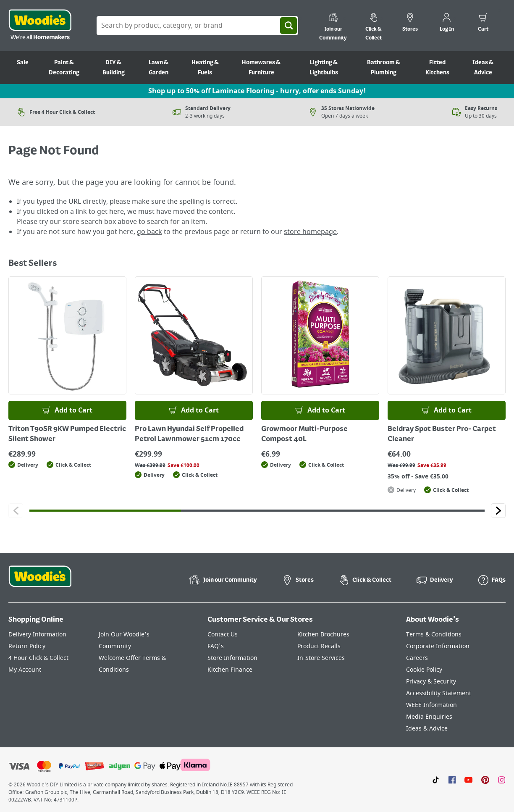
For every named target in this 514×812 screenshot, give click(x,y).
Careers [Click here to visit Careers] (417, 658)
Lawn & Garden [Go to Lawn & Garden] (159, 68)
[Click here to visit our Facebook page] (452, 780)
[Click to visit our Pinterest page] (485, 780)
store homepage (310, 232)
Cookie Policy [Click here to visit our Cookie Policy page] (424, 670)
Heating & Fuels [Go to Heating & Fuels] (205, 68)
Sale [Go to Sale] (23, 63)
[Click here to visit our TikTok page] (436, 780)
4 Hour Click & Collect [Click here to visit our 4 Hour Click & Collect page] (38, 658)
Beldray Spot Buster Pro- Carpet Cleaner (442, 434)
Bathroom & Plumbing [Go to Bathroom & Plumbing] (384, 68)
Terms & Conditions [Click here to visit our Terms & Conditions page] (434, 635)
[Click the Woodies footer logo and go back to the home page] (40, 582)
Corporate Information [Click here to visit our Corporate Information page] (438, 646)
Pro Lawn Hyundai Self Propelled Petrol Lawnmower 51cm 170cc (189, 434)
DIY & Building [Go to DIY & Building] (114, 68)
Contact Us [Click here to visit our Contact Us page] (223, 635)
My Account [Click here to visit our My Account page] (25, 670)
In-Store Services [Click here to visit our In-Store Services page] (321, 658)
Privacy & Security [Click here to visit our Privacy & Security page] (431, 682)
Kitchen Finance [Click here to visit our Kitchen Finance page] (230, 670)
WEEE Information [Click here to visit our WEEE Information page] (431, 705)
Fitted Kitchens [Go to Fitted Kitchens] (437, 68)
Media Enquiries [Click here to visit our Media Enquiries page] (429, 717)
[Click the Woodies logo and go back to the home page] (40, 26)
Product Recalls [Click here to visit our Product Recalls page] (319, 646)
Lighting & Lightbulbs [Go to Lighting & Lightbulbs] (324, 68)
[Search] (288, 26)
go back (149, 232)
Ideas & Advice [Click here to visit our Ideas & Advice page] (427, 729)
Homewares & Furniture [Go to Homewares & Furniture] (261, 68)
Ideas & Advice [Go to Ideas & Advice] (483, 68)
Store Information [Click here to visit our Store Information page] (232, 658)
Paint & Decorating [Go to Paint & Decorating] (64, 68)
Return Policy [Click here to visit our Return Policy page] (27, 646)
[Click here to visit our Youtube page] (468, 780)
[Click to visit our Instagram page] (502, 780)
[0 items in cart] (483, 24)
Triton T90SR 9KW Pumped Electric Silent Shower (67, 434)
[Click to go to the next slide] (498, 511)
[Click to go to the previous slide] (16, 511)
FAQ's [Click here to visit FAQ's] (216, 646)
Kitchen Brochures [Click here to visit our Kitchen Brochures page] (323, 635)
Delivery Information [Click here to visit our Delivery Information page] (37, 635)
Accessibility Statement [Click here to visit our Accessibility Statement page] (439, 693)
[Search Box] (197, 26)
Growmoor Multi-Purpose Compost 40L (304, 434)
